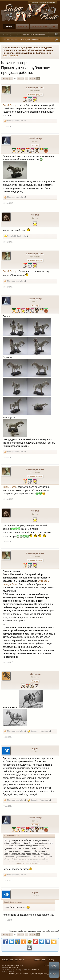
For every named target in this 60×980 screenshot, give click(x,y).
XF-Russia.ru (14, 968)
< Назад (5, 79)
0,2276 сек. (19, 974)
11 (19, 79)
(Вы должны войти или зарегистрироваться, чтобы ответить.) (34, 931)
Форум (9, 26)
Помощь (51, 960)
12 (23, 79)
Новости (22, 26)
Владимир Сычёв (35, 88)
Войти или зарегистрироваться (43, 2)
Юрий (35, 749)
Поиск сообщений (10, 40)
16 (38, 79)
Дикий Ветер (10, 105)
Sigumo (35, 215)
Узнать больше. (11, 56)
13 (26, 79)
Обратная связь (40, 960)
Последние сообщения (31, 40)
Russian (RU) (20, 960)
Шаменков (35, 674)
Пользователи (40, 26)
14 (30, 79)
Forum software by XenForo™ (12, 965)
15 (34, 79)
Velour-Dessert (7, 960)
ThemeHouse (34, 970)
